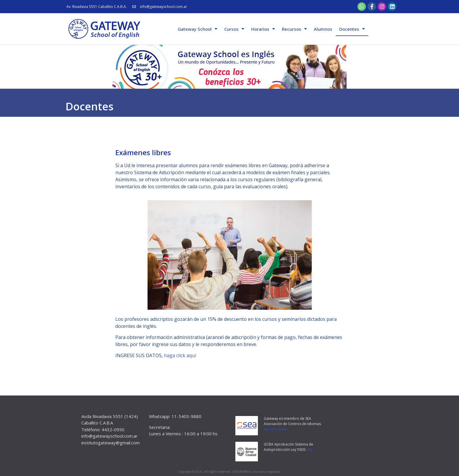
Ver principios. (276, 429)
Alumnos (323, 29)
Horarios (263, 29)
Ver (310, 450)
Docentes (352, 29)
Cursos (234, 29)
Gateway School (197, 29)
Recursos (294, 29)
